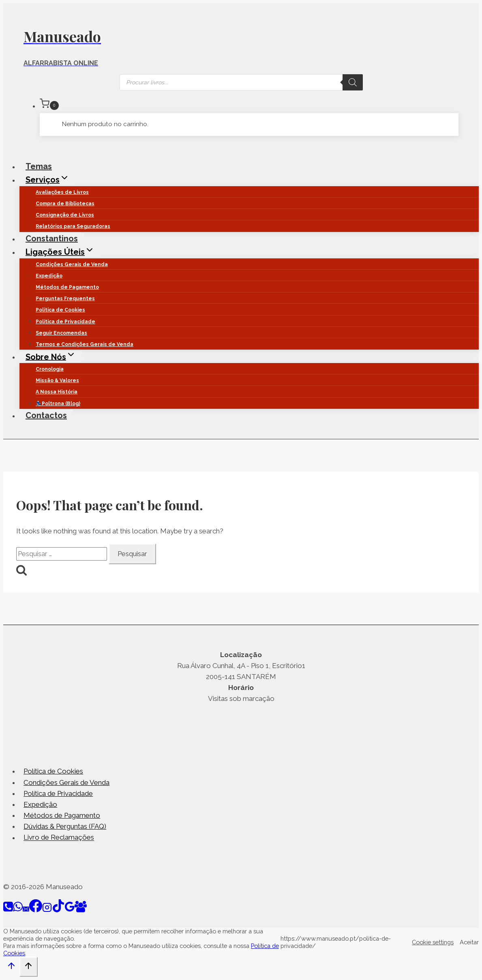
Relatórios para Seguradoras (73, 226)
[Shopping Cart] (249, 105)
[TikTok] (58, 910)
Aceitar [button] (469, 942)
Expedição (49, 276)
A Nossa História (57, 392)
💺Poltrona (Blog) (58, 404)
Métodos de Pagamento (67, 287)
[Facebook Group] (81, 910)
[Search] (353, 82)
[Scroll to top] (11, 968)
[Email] (26, 910)
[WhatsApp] (18, 910)
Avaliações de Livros (62, 192)
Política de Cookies (60, 310)
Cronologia (50, 369)
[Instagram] (47, 910)
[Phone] (8, 910)
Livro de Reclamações (59, 838)
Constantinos (52, 239)
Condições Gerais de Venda (72, 264)
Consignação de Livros (65, 215)
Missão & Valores (57, 380)
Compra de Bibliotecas (65, 204)
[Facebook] (36, 910)
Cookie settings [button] (433, 942)
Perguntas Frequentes (65, 299)
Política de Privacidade (65, 322)
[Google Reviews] (70, 910)
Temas (39, 166)
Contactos (46, 415)
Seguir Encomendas (61, 333)
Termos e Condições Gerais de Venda (85, 344)
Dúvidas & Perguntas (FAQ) (65, 826)
